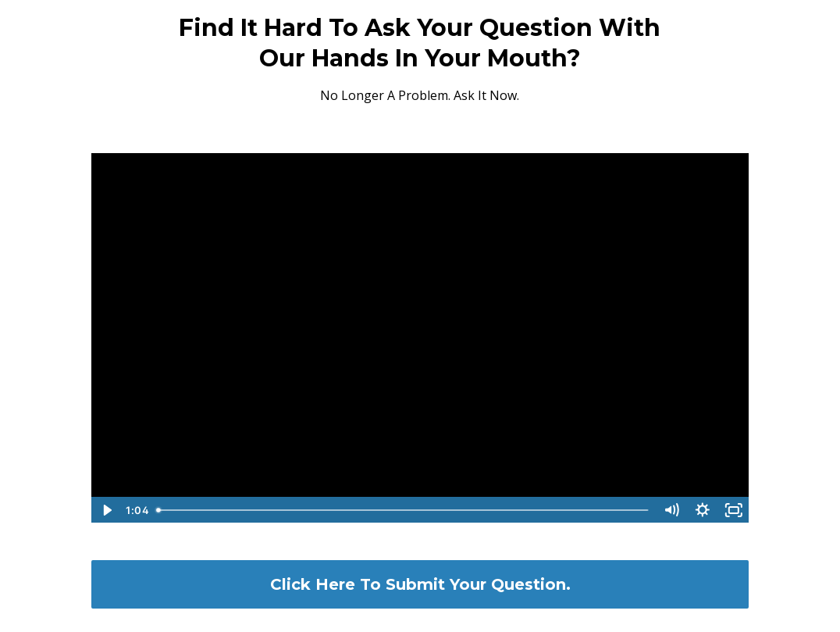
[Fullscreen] (734, 510)
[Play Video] (106, 510)
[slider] (403, 510)
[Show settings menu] (703, 510)
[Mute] (671, 510)
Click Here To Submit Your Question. (420, 584)
